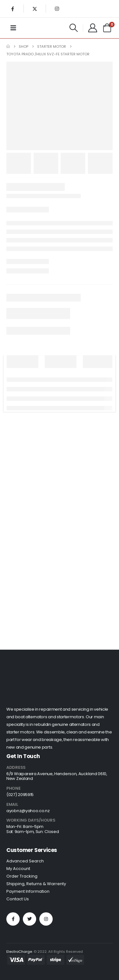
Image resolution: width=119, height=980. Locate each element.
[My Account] (93, 28)
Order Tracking (22, 876)
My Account (18, 869)
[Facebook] (13, 9)
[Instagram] (57, 9)
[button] (74, 28)
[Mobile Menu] (13, 28)
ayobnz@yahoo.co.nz (28, 811)
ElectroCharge (19, 952)
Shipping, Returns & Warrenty (36, 884)
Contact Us (18, 899)
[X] (35, 9)
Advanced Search (25, 861)
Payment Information (28, 891)
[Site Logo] (34, 28)
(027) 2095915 (20, 795)
